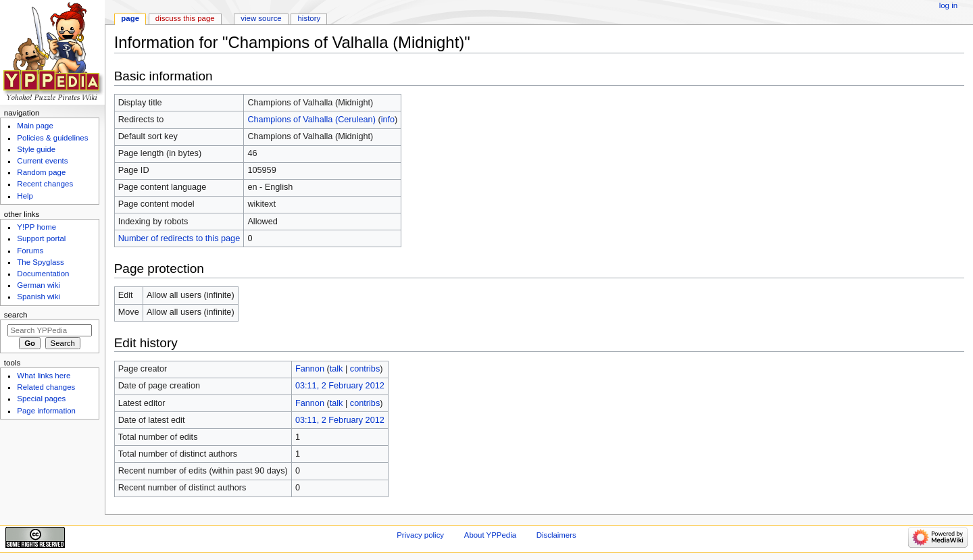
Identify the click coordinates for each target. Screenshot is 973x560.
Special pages (41, 399)
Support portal (41, 238)
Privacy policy (420, 535)
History (309, 18)
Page (130, 18)
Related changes (46, 387)
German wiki (39, 285)
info (388, 120)
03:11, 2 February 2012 (340, 386)
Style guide (36, 149)
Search (16, 315)
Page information (46, 411)
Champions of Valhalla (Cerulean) (311, 120)
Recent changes (45, 184)
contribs (365, 369)
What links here (44, 376)
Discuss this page (185, 18)
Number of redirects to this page (179, 238)
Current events (42, 161)
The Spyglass (40, 262)
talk (336, 369)
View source (261, 18)
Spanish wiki (39, 297)
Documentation (43, 274)
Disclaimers (556, 535)
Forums (30, 251)
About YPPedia (490, 535)
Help (25, 196)
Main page (35, 126)
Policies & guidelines (52, 138)
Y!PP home (36, 227)
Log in (948, 5)
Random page (41, 172)
